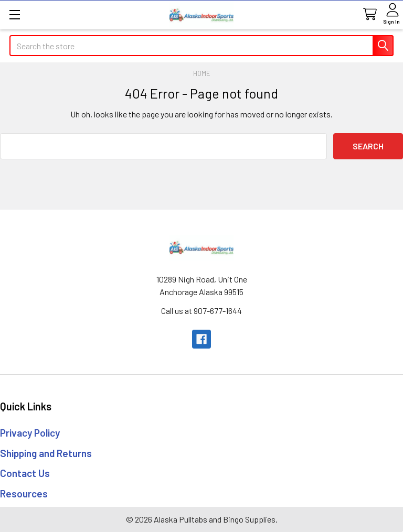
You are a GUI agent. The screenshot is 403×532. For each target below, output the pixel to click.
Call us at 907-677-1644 (201, 311)
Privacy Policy (30, 433)
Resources (24, 493)
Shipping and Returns (46, 453)
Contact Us (25, 473)
